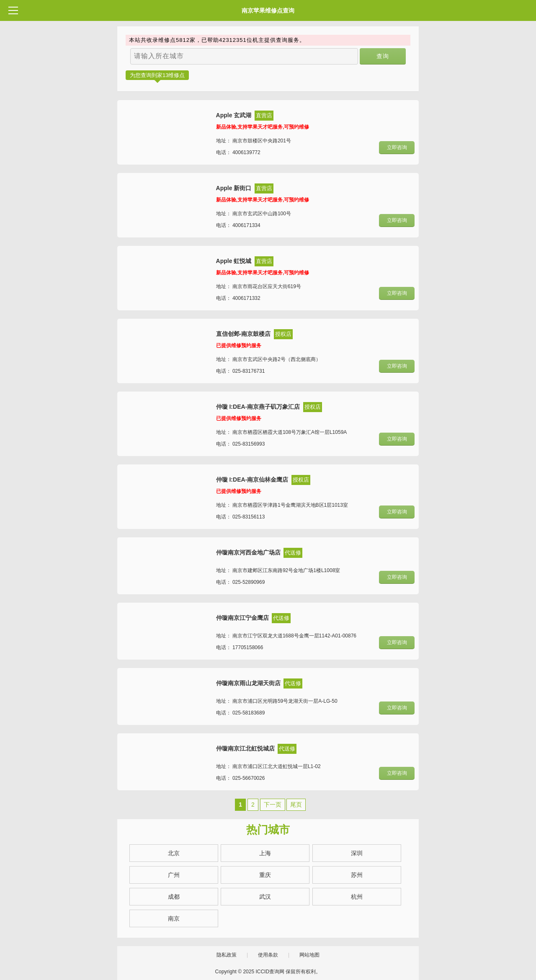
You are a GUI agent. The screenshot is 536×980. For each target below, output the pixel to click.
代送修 (293, 553)
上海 (265, 853)
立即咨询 (397, 147)
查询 (383, 56)
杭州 (357, 897)
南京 (174, 918)
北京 (174, 853)
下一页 (273, 805)
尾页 (296, 805)
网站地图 (309, 955)
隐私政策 (227, 955)
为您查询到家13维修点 (157, 75)
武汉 (265, 897)
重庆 (265, 875)
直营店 (264, 115)
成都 (174, 897)
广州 (174, 875)
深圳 (357, 853)
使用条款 (268, 955)
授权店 (283, 334)
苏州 (357, 875)
